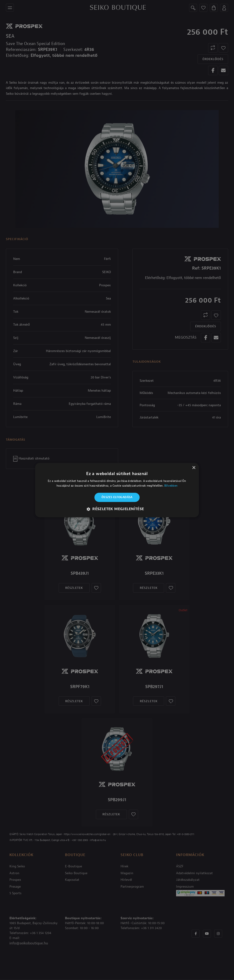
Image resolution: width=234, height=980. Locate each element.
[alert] (117, 490)
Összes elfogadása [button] (117, 497)
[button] (117, 509)
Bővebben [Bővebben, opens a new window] (171, 486)
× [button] (194, 468)
